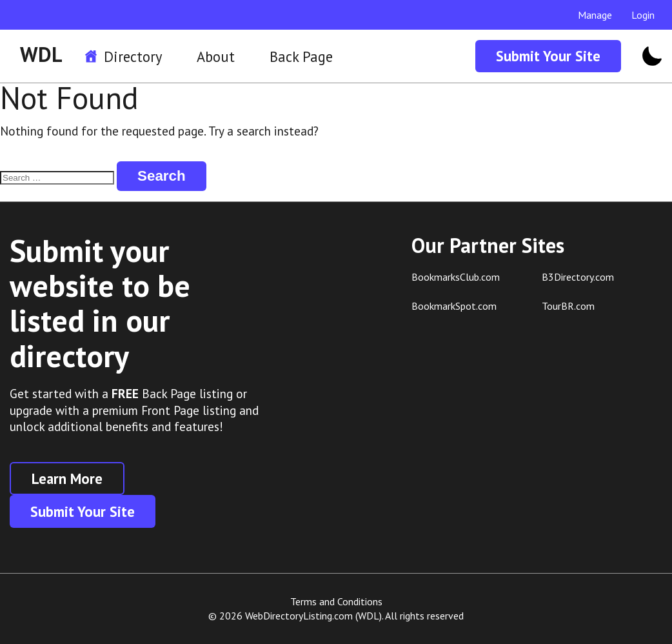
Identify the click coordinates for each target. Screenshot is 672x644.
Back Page (301, 56)
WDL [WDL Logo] (41, 54)
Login (643, 15)
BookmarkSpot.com (454, 306)
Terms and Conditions (336, 601)
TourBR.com (568, 306)
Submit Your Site (548, 56)
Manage (595, 15)
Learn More (67, 478)
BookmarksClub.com (456, 277)
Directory (133, 56)
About (216, 56)
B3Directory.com (578, 277)
